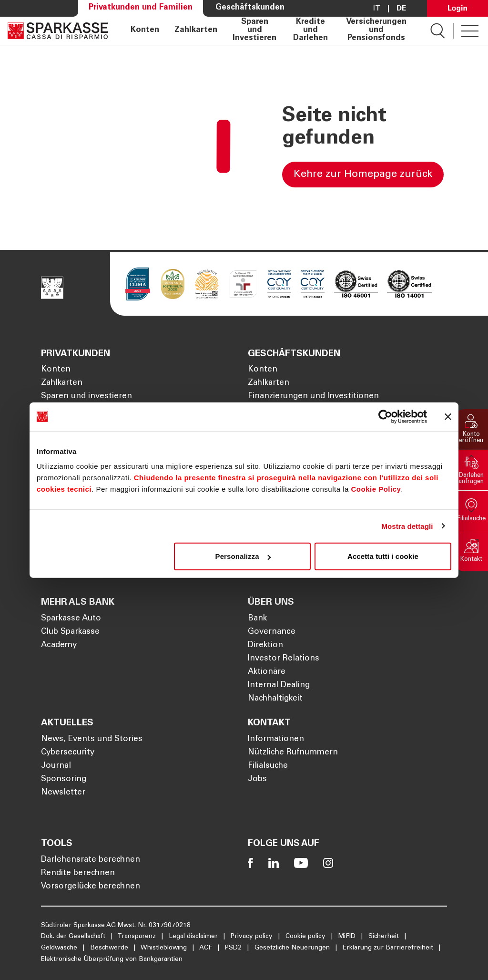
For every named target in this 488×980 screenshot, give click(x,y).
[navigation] (269, 31)
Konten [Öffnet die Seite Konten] (145, 31)
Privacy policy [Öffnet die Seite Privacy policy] (253, 937)
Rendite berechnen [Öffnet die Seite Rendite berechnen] (78, 873)
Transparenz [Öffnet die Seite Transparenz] (137, 937)
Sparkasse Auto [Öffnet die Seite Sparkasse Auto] (71, 619)
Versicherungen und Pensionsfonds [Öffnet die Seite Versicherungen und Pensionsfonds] (376, 31)
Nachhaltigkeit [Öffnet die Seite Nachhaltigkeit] (275, 699)
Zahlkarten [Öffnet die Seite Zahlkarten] (196, 31)
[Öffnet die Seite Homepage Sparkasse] (58, 31)
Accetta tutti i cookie (383, 556)
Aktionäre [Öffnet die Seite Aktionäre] (267, 672)
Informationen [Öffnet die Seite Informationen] (276, 739)
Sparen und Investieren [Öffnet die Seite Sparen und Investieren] (254, 31)
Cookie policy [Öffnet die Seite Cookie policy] (306, 937)
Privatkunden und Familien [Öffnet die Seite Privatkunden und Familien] (141, 8)
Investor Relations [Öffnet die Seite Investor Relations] (284, 659)
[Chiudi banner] (448, 416)
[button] (471, 429)
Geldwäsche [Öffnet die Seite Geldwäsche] (60, 948)
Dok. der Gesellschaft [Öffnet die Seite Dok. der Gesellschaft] (74, 937)
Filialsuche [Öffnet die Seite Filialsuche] (268, 766)
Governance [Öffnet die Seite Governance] (272, 632)
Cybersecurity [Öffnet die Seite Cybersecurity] (68, 753)
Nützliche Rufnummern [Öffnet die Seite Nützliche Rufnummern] (293, 753)
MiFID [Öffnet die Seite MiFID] (348, 937)
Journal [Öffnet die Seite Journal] (56, 766)
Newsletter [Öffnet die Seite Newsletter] (63, 793)
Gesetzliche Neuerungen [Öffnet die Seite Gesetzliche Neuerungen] (293, 948)
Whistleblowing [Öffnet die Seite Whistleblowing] (165, 948)
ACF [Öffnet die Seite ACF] (207, 948)
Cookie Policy (376, 489)
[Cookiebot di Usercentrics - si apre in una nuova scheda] (385, 416)
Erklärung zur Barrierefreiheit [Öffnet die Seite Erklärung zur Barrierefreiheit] (389, 948)
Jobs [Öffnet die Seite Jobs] (257, 779)
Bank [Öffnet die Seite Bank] (257, 619)
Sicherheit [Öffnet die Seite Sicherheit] (385, 937)
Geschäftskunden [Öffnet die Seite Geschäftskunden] (250, 8)
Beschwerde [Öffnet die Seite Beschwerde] (110, 948)
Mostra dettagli (407, 526)
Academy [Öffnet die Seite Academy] (59, 645)
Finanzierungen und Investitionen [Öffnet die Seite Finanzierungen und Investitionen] (313, 397)
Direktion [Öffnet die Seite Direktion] (265, 645)
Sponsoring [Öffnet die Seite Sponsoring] (64, 779)
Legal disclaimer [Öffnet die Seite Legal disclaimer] (194, 937)
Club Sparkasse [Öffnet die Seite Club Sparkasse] (70, 632)
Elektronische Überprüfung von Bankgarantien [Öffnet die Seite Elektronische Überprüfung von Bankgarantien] (112, 959)
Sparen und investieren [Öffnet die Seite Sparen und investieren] (86, 397)
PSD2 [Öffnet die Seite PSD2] (234, 948)
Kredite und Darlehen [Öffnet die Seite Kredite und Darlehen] (310, 31)
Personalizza (243, 556)
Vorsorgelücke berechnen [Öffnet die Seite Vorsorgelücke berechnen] (91, 887)
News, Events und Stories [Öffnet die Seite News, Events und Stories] (92, 739)
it (377, 9)
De (401, 9)
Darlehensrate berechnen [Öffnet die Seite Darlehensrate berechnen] (91, 860)
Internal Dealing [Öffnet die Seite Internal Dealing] (279, 686)
